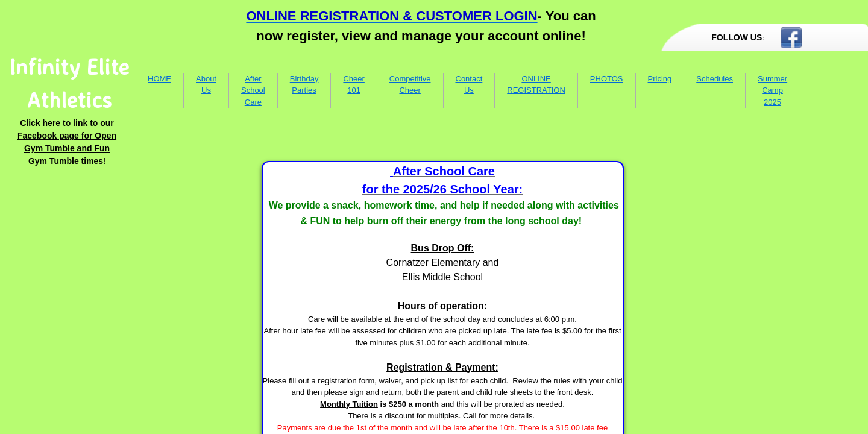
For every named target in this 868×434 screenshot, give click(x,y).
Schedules (715, 79)
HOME (159, 79)
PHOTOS (607, 79)
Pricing (660, 79)
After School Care (253, 90)
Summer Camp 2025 (772, 90)
